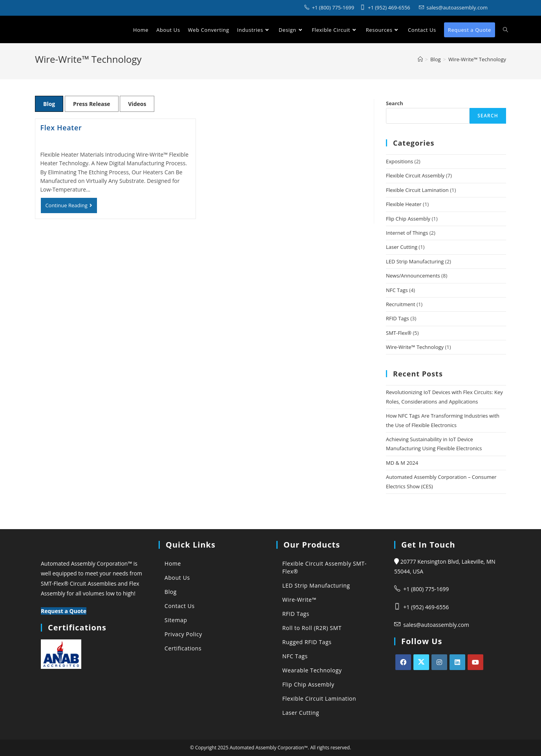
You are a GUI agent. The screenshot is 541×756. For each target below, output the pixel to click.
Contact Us (180, 606)
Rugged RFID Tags (307, 642)
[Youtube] (475, 662)
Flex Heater (61, 128)
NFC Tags (397, 290)
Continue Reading (71, 207)
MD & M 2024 (402, 463)
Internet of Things (407, 233)
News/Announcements (413, 276)
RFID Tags (398, 318)
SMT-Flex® (399, 333)
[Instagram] (439, 662)
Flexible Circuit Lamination (417, 190)
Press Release (92, 104)
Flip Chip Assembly (408, 219)
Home (173, 563)
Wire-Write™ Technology (415, 347)
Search (395, 103)
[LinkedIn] (457, 662)
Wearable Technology (312, 670)
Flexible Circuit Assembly (415, 175)
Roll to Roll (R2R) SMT (312, 628)
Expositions (399, 161)
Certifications (183, 648)
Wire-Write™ (299, 600)
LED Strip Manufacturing (415, 261)
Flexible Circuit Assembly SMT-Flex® (324, 567)
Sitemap (176, 620)
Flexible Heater (404, 204)
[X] (421, 662)
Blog (49, 104)
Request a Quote (64, 611)
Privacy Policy (183, 634)
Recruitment (401, 304)
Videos (137, 104)
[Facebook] (403, 662)
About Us (177, 578)
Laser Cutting (402, 247)
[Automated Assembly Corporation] (420, 59)
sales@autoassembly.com (436, 625)
